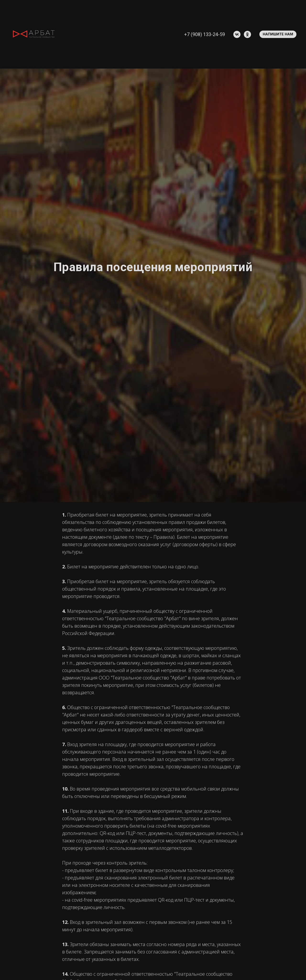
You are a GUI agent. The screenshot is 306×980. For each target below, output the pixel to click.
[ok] (247, 34)
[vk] (237, 34)
